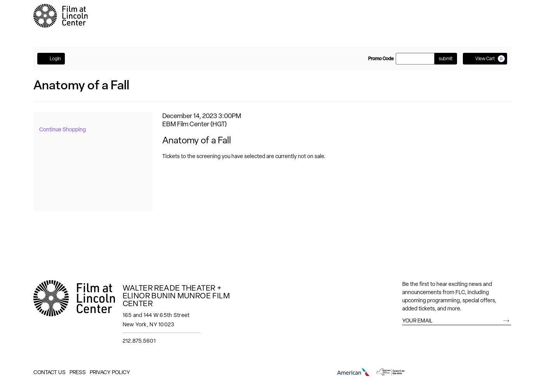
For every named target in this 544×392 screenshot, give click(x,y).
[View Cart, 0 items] (485, 59)
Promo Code (381, 59)
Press (78, 372)
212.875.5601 (139, 341)
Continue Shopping (63, 129)
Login (51, 58)
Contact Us (50, 372)
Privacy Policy (110, 372)
